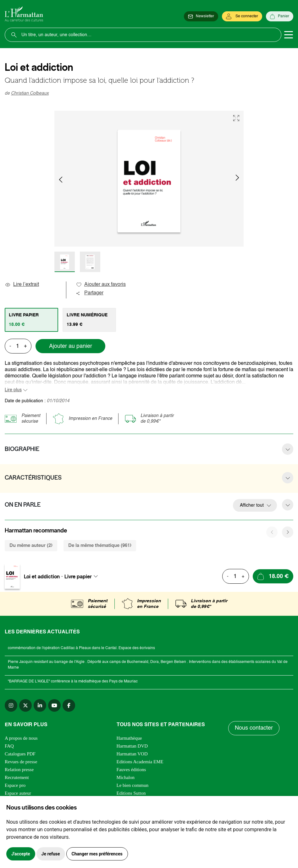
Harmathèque (129, 738)
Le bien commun (133, 785)
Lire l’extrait (22, 285)
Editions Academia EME (140, 762)
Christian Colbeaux (30, 93)
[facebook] (69, 705)
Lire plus (13, 390)
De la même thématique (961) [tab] (100, 545)
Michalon (126, 777)
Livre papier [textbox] (78, 576)
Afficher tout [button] (252, 505)
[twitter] (25, 705)
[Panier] (280, 16)
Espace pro (15, 785)
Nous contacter (254, 728)
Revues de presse (21, 762)
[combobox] (83, 576)
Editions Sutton (131, 793)
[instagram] (11, 705)
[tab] (31, 320)
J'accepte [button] (21, 854)
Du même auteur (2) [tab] (31, 545)
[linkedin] (40, 705)
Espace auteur (18, 793)
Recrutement (17, 777)
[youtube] (54, 705)
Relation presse (19, 770)
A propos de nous (21, 738)
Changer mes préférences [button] (97, 854)
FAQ (9, 746)
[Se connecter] (242, 16)
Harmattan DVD (132, 746)
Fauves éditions (131, 770)
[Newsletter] (201, 16)
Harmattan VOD (132, 754)
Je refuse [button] (51, 854)
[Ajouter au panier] (273, 576)
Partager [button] (90, 293)
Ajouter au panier (71, 346)
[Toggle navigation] (289, 35)
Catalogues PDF (20, 754)
